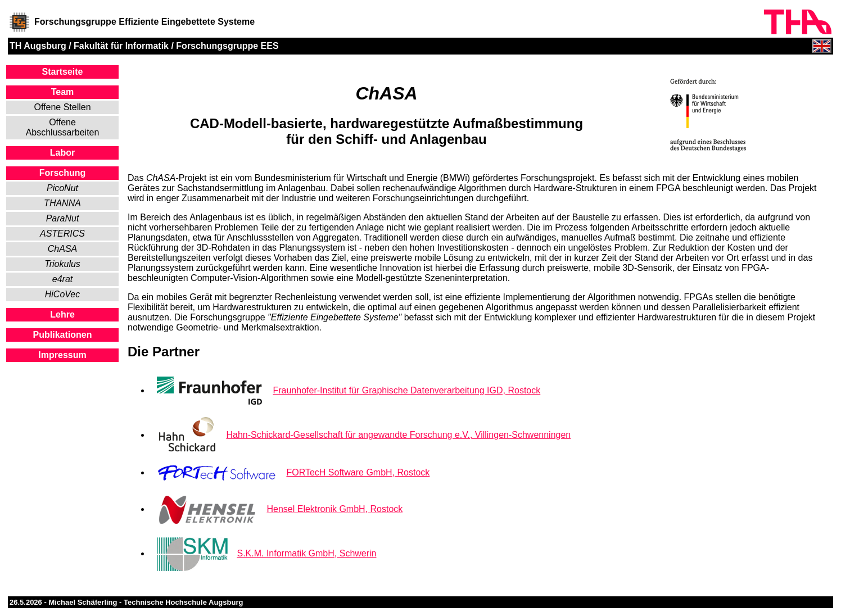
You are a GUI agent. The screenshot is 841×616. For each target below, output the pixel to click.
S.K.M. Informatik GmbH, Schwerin (306, 553)
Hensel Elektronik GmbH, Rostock (334, 509)
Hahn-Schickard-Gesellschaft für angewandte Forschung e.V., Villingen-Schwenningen (398, 435)
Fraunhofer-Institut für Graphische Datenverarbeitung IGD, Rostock (406, 390)
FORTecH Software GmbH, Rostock (358, 472)
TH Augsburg (38, 46)
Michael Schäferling (83, 602)
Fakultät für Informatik (121, 46)
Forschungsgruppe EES (227, 46)
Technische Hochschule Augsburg (183, 602)
